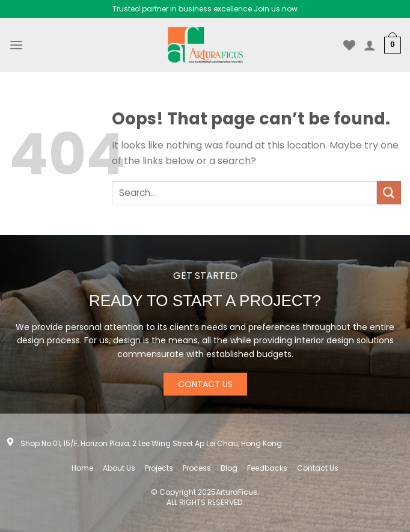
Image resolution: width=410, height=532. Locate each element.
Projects (159, 468)
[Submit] (389, 193)
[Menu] (16, 45)
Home (82, 468)
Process (197, 468)
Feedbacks (267, 468)
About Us (119, 468)
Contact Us (318, 468)
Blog (229, 468)
